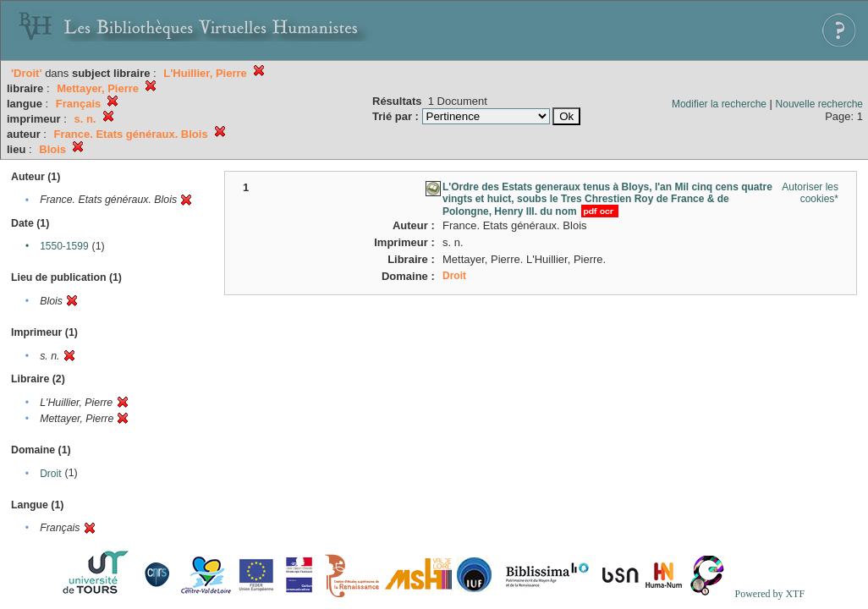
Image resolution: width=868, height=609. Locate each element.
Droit (50, 474)
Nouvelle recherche (819, 104)
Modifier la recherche (719, 104)
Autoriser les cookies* (810, 193)
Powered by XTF (769, 594)
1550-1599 (64, 246)
